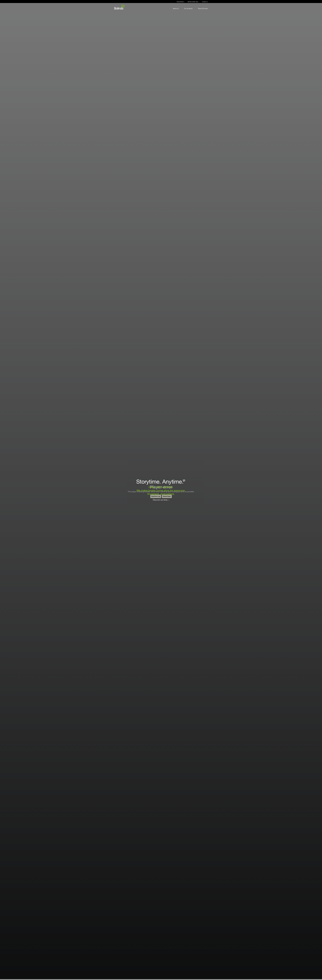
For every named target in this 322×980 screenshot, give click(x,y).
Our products (188, 9)
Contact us (205, 2)
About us (176, 9)
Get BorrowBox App (193, 2)
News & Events (203, 9)
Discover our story (160, 500)
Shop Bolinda (180, 2)
